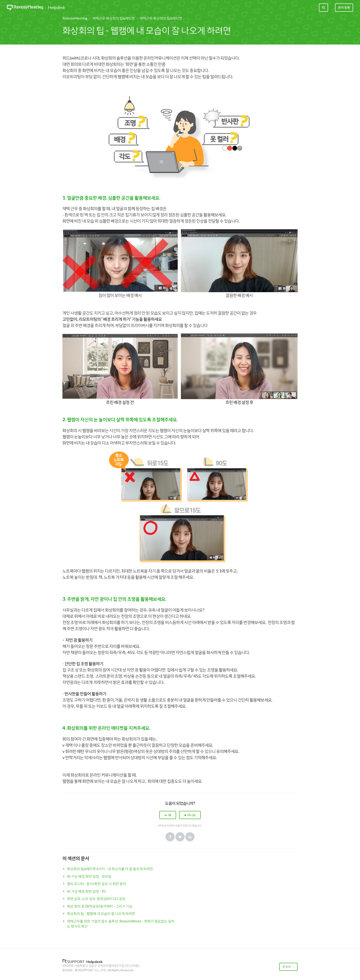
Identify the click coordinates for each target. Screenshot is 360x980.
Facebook (170, 837)
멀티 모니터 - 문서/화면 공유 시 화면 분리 (97, 884)
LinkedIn (190, 837)
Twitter (180, 837)
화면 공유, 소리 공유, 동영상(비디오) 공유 (96, 899)
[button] (168, 815)
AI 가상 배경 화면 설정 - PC (87, 891)
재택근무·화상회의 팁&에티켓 (114, 18)
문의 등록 (344, 7)
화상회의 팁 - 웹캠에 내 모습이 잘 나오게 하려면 (101, 913)
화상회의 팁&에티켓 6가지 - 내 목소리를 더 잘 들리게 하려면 (110, 869)
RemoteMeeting (75, 18)
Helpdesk (57, 8)
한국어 (287, 967)
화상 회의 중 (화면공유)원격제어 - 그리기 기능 (100, 906)
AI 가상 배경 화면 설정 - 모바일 (89, 876)
